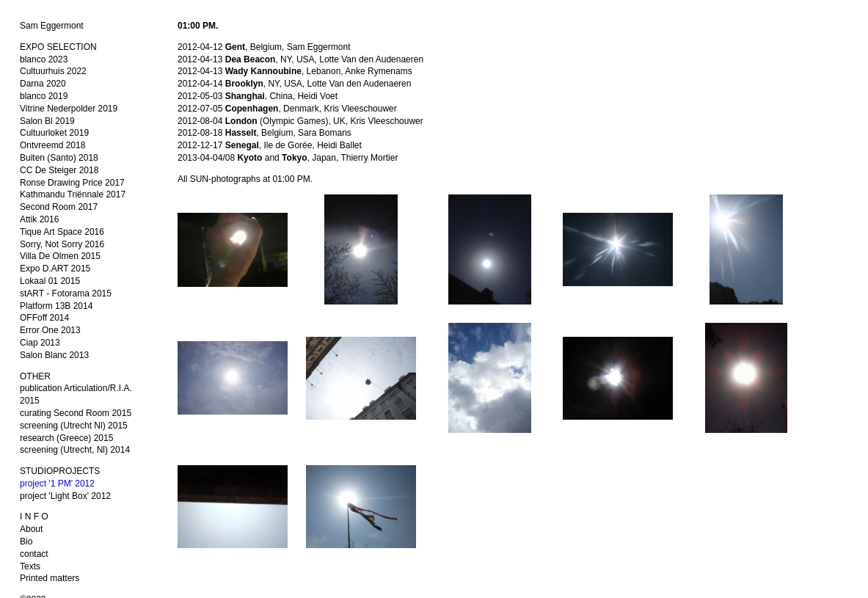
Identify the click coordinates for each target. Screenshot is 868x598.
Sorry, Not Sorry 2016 (62, 244)
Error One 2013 (50, 330)
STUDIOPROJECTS (60, 471)
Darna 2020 (43, 84)
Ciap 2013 (40, 343)
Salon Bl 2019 (47, 121)
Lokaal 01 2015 (50, 281)
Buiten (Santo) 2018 (59, 158)
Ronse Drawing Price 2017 (72, 183)
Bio (26, 542)
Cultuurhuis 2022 (53, 71)
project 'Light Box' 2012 (65, 496)
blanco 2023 (44, 59)
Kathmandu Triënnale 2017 (73, 194)
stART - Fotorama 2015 (66, 293)
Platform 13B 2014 (56, 306)
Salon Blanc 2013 (54, 355)
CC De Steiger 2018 (59, 170)
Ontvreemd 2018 (52, 145)
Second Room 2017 (59, 207)
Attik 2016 (39, 219)
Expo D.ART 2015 (55, 269)
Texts (30, 566)
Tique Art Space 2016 (62, 232)
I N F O (34, 517)
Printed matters (50, 578)
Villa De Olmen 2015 (60, 256)
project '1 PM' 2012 (57, 484)
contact (34, 554)
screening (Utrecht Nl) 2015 (74, 426)
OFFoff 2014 (44, 318)
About (31, 529)
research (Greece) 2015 (66, 438)
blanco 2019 (44, 96)
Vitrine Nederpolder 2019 (69, 109)
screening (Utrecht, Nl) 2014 (75, 450)
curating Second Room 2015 (76, 413)
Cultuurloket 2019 (54, 133)
